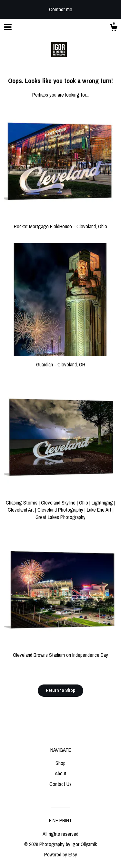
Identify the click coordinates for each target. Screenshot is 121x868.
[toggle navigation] (8, 27)
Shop (60, 763)
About (61, 773)
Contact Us (60, 784)
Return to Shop (60, 690)
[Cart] (114, 29)
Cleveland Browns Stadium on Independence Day (60, 651)
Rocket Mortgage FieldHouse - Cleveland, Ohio (60, 223)
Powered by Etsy (61, 854)
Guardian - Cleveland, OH (60, 361)
